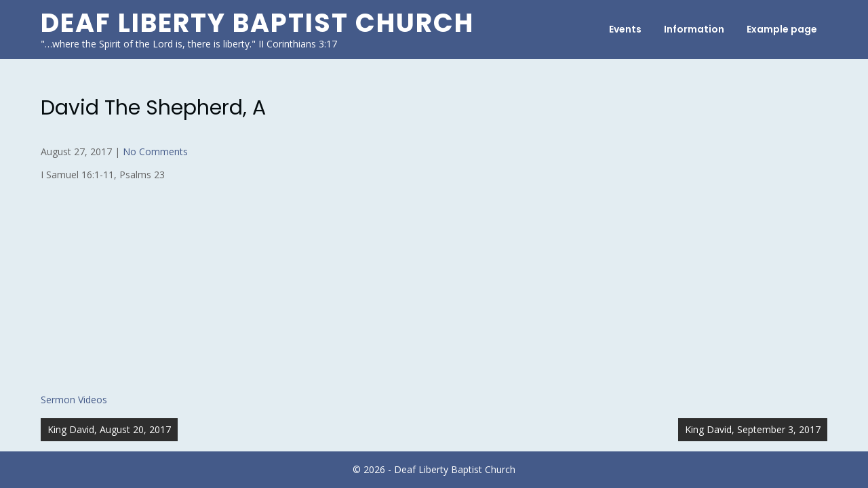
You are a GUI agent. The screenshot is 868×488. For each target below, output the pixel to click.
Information (694, 29)
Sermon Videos (74, 400)
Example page (782, 29)
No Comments (155, 151)
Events (625, 29)
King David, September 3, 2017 (753, 429)
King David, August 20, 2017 (109, 429)
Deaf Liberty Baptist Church (257, 23)
